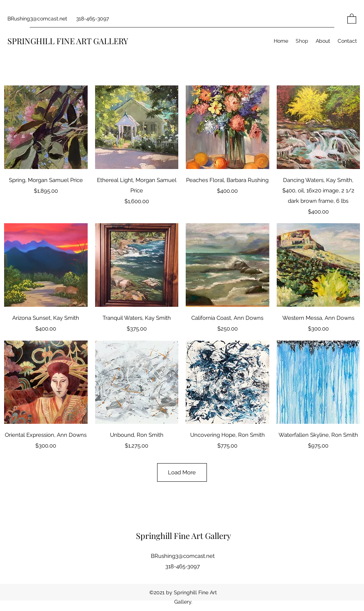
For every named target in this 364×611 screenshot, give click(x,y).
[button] (352, 18)
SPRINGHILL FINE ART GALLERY (68, 41)
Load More (182, 472)
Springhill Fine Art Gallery (183, 536)
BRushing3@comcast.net (37, 19)
